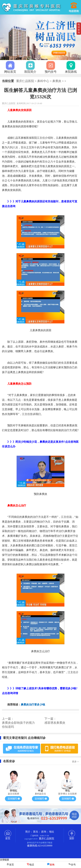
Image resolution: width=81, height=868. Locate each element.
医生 (36, 832)
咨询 (44, 832)
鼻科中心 (43, 81)
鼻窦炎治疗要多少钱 (33, 705)
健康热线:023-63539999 (40, 846)
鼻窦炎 (57, 81)
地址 (52, 832)
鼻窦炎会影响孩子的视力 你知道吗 (18, 725)
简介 (28, 832)
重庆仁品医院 (25, 81)
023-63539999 (74, 6)
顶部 (72, 837)
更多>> (76, 762)
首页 (8, 837)
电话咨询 (79, 29)
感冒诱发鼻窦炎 (55, 723)
